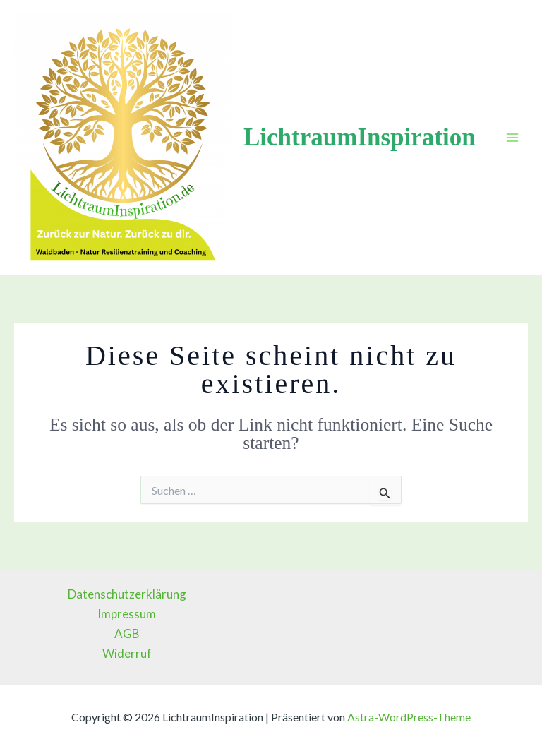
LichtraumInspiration (360, 137)
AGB (127, 634)
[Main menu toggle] (512, 138)
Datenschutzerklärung (127, 594)
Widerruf (127, 653)
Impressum (127, 614)
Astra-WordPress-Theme (409, 717)
